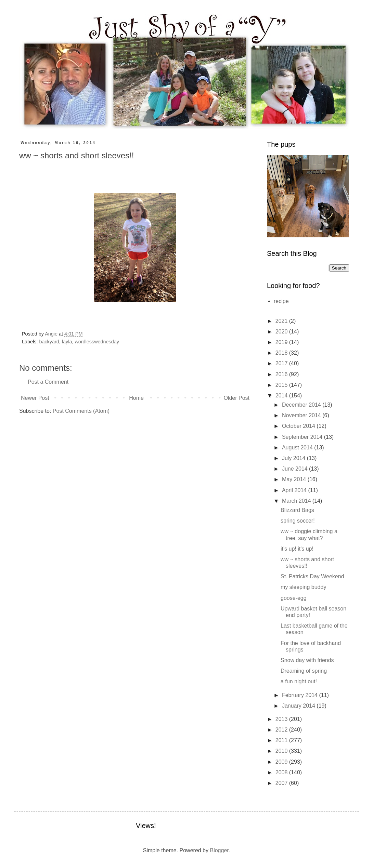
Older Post (236, 398)
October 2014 (299, 426)
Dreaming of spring (304, 671)
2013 (282, 719)
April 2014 (295, 490)
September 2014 (303, 437)
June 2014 (295, 469)
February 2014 (301, 695)
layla (67, 342)
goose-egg (294, 598)
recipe (281, 301)
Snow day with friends (307, 660)
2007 (282, 783)
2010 (282, 751)
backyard (49, 342)
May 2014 (295, 479)
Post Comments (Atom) (81, 411)
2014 (282, 396)
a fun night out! (299, 681)
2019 (282, 342)
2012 (282, 730)
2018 (282, 353)
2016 (282, 374)
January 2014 (299, 706)
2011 (282, 740)
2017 (282, 363)
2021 (282, 321)
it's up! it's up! (297, 549)
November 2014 (302, 415)
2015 (282, 385)
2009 (282, 762)
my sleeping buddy (303, 587)
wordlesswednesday (97, 342)
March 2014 (297, 501)
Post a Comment (48, 382)
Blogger (219, 850)
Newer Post (35, 398)
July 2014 (294, 458)
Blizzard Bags (297, 510)
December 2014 (302, 405)
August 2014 (298, 448)
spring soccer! (298, 521)
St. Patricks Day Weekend (312, 576)
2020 (282, 332)
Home (136, 398)
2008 (282, 772)
